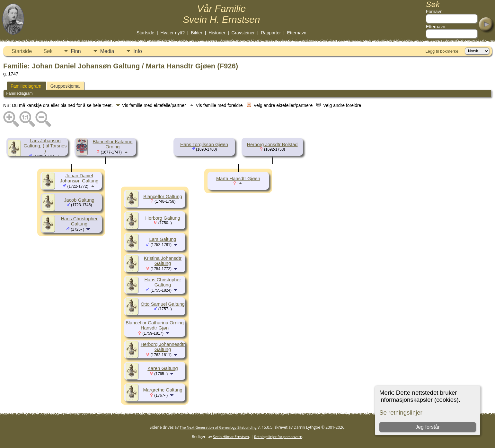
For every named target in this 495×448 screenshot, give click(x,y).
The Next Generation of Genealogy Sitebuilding (218, 427)
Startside (145, 33)
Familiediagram (26, 86)
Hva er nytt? (173, 33)
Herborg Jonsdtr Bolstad (272, 145)
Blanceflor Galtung (163, 197)
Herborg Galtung (163, 218)
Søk (48, 51)
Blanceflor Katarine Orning (113, 144)
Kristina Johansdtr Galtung (163, 261)
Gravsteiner (243, 33)
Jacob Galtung (79, 200)
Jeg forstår (428, 427)
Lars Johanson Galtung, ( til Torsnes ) (45, 146)
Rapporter (271, 33)
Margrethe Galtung (163, 390)
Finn (76, 51)
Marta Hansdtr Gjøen (238, 179)
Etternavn (297, 33)
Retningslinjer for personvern (278, 437)
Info (138, 51)
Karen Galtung (163, 368)
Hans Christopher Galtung (79, 221)
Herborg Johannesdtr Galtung (163, 347)
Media (107, 51)
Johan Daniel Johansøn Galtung (79, 178)
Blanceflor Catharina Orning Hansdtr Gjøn (155, 325)
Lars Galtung (163, 239)
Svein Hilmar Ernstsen (231, 437)
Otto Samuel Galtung (163, 304)
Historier (217, 33)
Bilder (197, 33)
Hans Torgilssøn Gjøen (204, 145)
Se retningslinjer (401, 413)
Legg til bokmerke (442, 51)
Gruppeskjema (65, 86)
